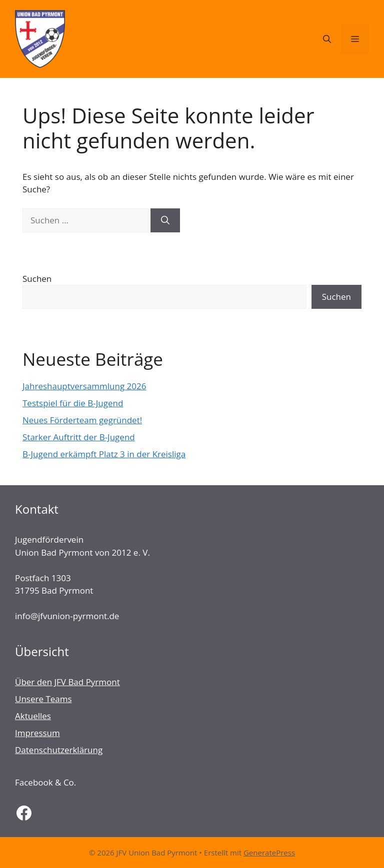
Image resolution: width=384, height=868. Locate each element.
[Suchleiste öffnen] (327, 39)
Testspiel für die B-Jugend (73, 403)
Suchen (37, 279)
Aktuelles (33, 716)
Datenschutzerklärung (59, 750)
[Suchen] (165, 220)
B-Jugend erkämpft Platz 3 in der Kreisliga (104, 454)
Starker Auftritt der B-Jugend (79, 437)
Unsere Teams (43, 699)
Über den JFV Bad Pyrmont (67, 682)
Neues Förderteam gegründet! (82, 420)
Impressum (37, 733)
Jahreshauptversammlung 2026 (84, 386)
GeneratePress (269, 853)
